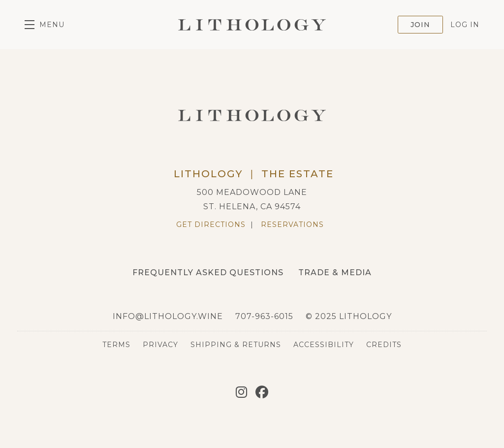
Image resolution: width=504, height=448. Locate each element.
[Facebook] (262, 392)
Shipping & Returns (236, 345)
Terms (116, 345)
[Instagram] (241, 392)
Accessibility (324, 345)
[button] (45, 25)
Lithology (252, 25)
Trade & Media (335, 272)
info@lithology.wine (168, 316)
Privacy (160, 345)
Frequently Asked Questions (208, 272)
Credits (384, 345)
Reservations (292, 224)
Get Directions (211, 224)
